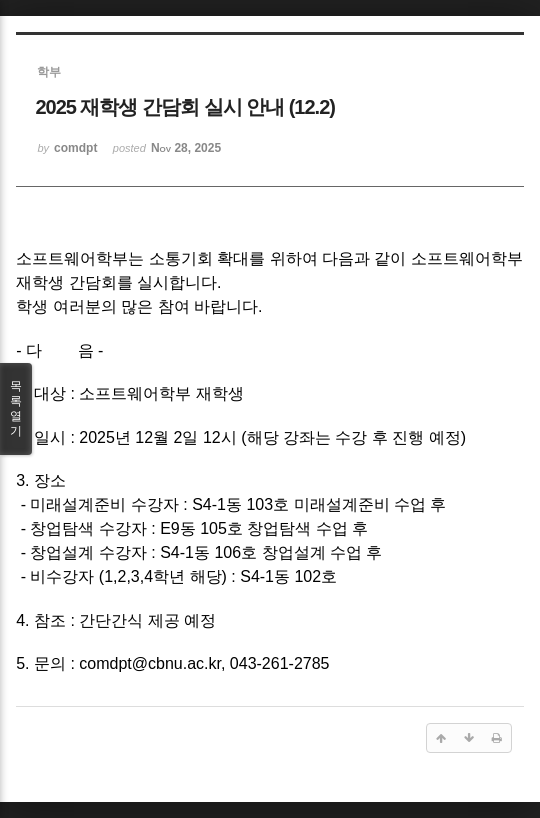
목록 (16, 409)
